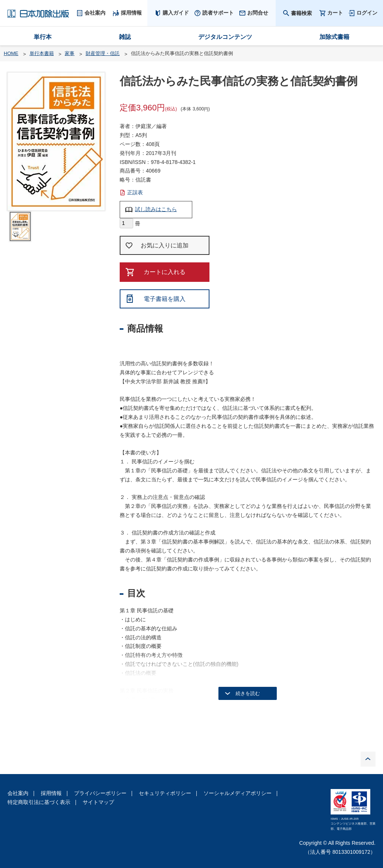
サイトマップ (98, 802)
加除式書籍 (334, 37)
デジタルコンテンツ (225, 37)
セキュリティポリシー (165, 793)
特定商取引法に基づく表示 (39, 802)
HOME (11, 53)
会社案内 (18, 793)
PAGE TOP (368, 759)
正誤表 (135, 192)
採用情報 (51, 793)
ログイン (367, 13)
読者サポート (218, 13)
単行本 (43, 37)
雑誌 (125, 37)
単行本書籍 (42, 53)
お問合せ (258, 13)
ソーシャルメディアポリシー (238, 793)
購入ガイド (176, 13)
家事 (70, 53)
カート (335, 13)
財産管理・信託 (103, 53)
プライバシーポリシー (100, 793)
